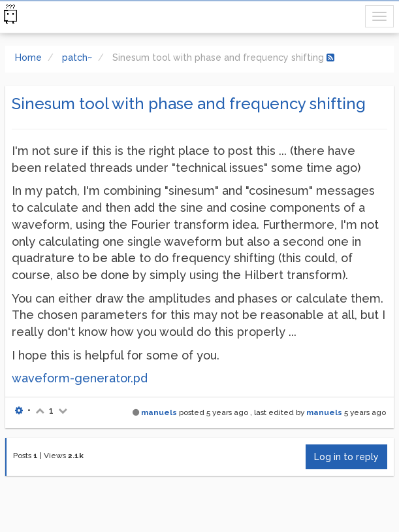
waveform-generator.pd (80, 378)
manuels (159, 412)
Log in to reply (346, 457)
